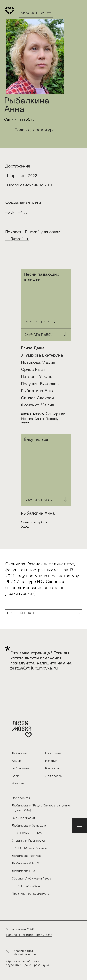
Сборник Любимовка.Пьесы (32, 878)
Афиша (17, 761)
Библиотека (20, 768)
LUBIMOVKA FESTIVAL (28, 833)
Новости (18, 783)
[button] (79, 825)
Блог (15, 776)
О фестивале (54, 753)
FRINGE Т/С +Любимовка (30, 848)
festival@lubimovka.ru (34, 668)
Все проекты (21, 798)
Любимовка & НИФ (25, 863)
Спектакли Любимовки (28, 841)
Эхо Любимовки (23, 818)
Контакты (52, 768)
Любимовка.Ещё (23, 871)
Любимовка (20, 753)
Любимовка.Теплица (26, 856)
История (51, 761)
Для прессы (54, 776)
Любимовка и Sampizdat (29, 825)
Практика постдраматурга (31, 894)
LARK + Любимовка (26, 886)
